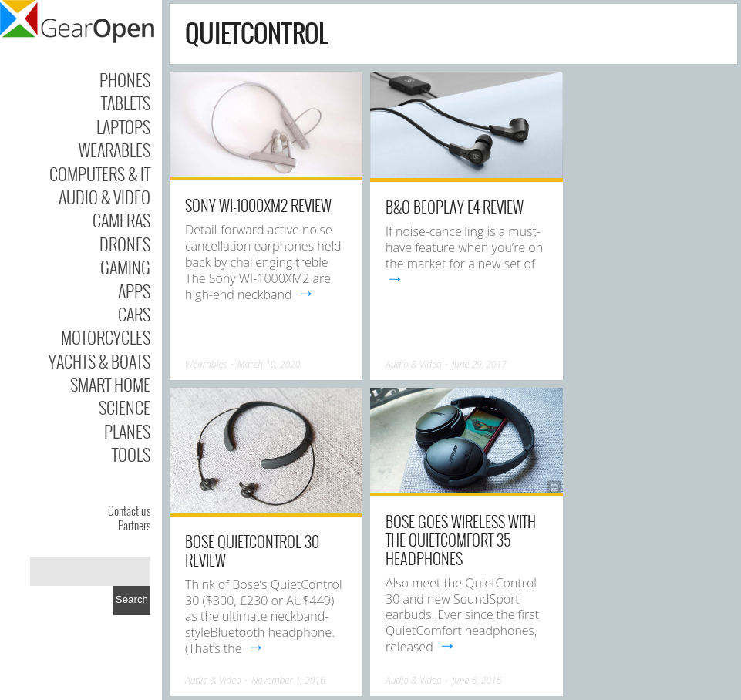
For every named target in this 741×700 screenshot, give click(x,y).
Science (125, 407)
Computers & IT (100, 173)
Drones (125, 244)
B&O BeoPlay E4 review (455, 207)
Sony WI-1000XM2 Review (258, 205)
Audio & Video (104, 197)
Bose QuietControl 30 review (252, 550)
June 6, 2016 (477, 680)
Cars (134, 314)
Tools (131, 454)
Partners (134, 525)
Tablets (126, 103)
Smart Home (110, 384)
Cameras (121, 220)
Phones (125, 79)
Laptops (123, 126)
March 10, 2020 (269, 364)
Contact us (129, 510)
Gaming (125, 267)
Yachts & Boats (99, 361)
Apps (134, 291)
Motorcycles (106, 337)
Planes (127, 431)
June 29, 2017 (479, 364)
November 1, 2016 (288, 680)
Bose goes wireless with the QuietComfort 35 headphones (461, 540)
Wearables (115, 150)
